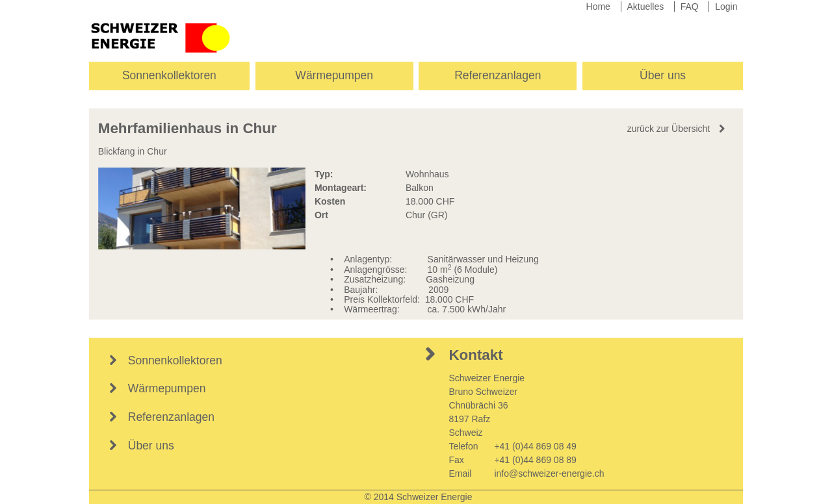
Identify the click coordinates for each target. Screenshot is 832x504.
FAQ (690, 6)
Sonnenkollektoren (169, 75)
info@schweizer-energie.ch (549, 473)
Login (726, 6)
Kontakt (475, 355)
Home (598, 6)
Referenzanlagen (498, 75)
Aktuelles (645, 6)
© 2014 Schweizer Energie (419, 497)
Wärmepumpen (334, 75)
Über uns (663, 75)
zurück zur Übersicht (669, 129)
